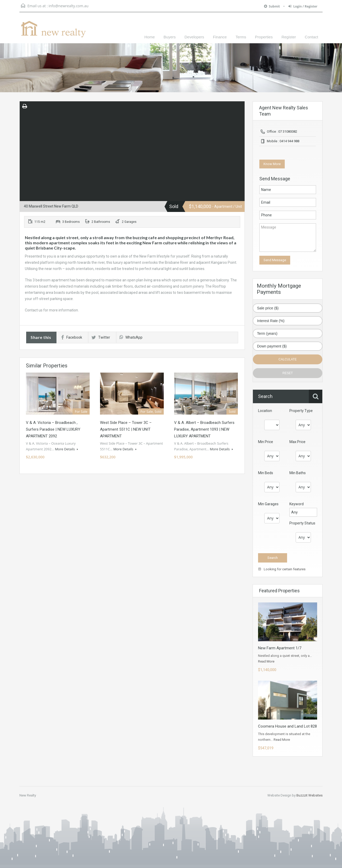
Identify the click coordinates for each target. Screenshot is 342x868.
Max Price (297, 442)
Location (265, 411)
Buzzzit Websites (309, 795)
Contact (311, 37)
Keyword (297, 504)
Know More (272, 164)
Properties (264, 37)
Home (149, 37)
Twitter (101, 337)
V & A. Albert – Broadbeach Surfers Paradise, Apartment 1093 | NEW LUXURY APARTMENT (204, 429)
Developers (194, 37)
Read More (266, 661)
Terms (241, 37)
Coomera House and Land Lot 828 (287, 726)
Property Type (301, 411)
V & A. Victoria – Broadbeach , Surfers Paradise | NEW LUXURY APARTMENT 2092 (53, 429)
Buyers (170, 37)
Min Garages (268, 504)
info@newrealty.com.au (68, 6)
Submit (272, 6)
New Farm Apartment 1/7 (280, 648)
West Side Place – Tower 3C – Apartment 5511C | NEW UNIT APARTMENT (126, 429)
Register (289, 37)
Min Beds (266, 473)
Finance (220, 37)
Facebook (72, 337)
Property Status (302, 523)
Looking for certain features (282, 569)
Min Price (266, 442)
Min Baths (298, 473)
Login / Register (303, 6)
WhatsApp (131, 337)
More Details (66, 449)
